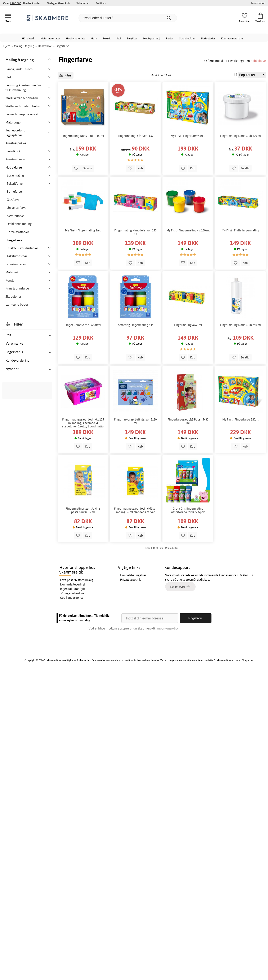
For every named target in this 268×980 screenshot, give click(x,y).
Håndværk (28, 38)
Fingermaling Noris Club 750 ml (240, 339)
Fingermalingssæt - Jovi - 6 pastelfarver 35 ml (83, 524)
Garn (94, 38)
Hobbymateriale (76, 38)
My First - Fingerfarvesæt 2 (188, 150)
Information (258, 3)
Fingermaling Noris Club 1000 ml (83, 150)
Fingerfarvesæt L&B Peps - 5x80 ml (188, 435)
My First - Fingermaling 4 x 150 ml (188, 245)
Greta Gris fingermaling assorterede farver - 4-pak (188, 524)
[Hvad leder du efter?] (128, 18)
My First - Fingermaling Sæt (83, 245)
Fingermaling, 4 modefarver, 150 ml (135, 246)
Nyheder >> (83, 3)
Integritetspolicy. (168, 935)
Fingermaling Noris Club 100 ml (240, 150)
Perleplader (208, 38)
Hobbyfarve (258, 61)
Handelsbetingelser (133, 882)
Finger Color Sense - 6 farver (83, 339)
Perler (170, 38)
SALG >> (101, 3)
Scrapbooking (187, 38)
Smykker (132, 38)
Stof (119, 38)
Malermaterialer (50, 38)
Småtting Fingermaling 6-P (135, 339)
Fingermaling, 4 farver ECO (135, 150)
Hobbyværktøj (152, 38)
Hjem (7, 46)
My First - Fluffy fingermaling (240, 245)
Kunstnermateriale (232, 38)
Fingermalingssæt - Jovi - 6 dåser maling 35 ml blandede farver (135, 524)
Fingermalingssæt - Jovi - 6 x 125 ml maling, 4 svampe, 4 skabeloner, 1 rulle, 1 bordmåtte (83, 437)
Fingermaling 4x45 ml (188, 339)
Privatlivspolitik (130, 887)
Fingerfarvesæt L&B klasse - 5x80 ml (135, 435)
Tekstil (107, 38)
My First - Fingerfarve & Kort (240, 434)
